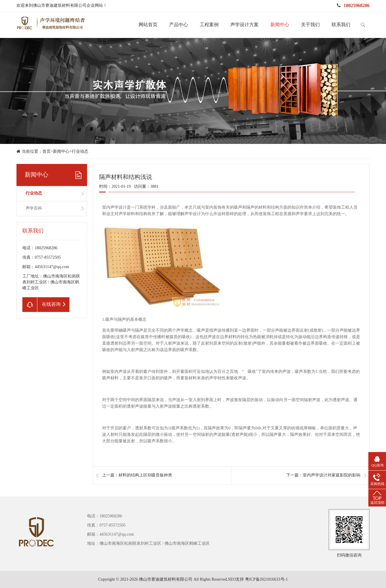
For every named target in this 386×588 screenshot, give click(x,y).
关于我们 (310, 25)
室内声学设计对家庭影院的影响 (332, 475)
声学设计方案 (244, 25)
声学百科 (34, 209)
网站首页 (148, 25)
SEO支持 (236, 580)
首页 (46, 152)
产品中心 (179, 25)
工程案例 (209, 25)
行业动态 (80, 152)
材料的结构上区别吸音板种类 (145, 475)
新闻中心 (280, 25)
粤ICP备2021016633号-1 (266, 580)
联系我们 (341, 25)
